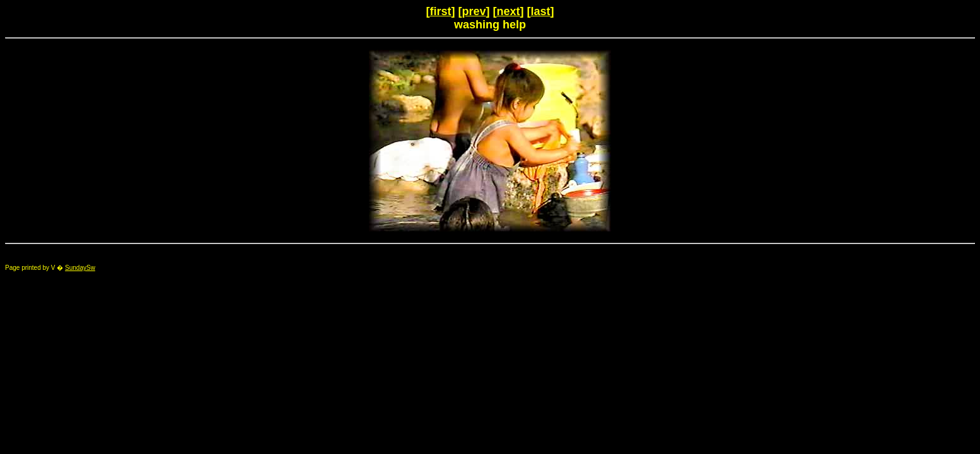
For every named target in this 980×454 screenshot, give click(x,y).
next (509, 11)
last (541, 11)
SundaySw (80, 268)
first (440, 11)
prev (474, 11)
